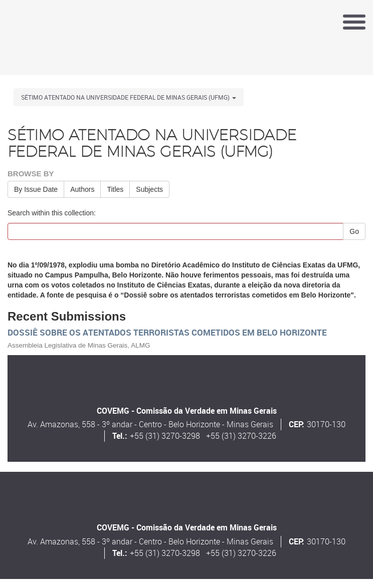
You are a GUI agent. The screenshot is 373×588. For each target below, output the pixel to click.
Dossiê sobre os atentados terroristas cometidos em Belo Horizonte (167, 332)
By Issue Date (36, 189)
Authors (82, 189)
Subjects (149, 189)
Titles (115, 189)
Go (354, 231)
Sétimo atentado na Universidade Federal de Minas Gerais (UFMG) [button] (129, 97)
